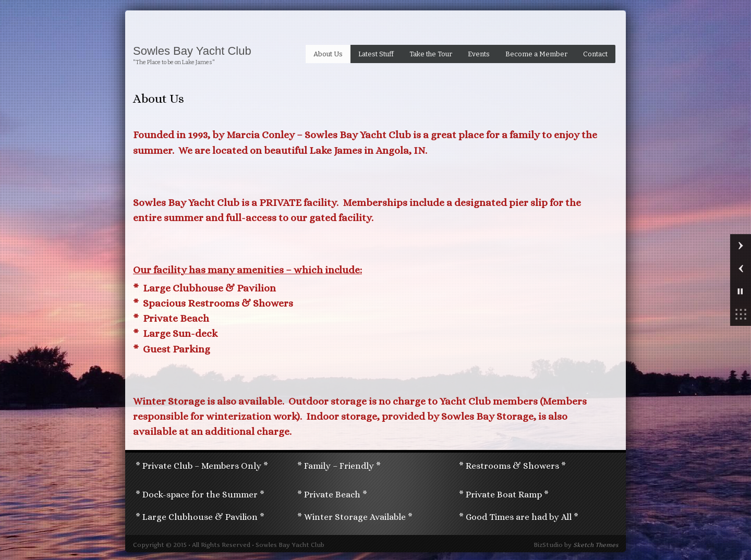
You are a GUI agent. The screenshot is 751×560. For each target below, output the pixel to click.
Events (479, 54)
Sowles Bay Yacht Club (192, 51)
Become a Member (536, 54)
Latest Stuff (376, 54)
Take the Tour (431, 54)
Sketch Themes (596, 545)
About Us (328, 54)
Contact (595, 54)
